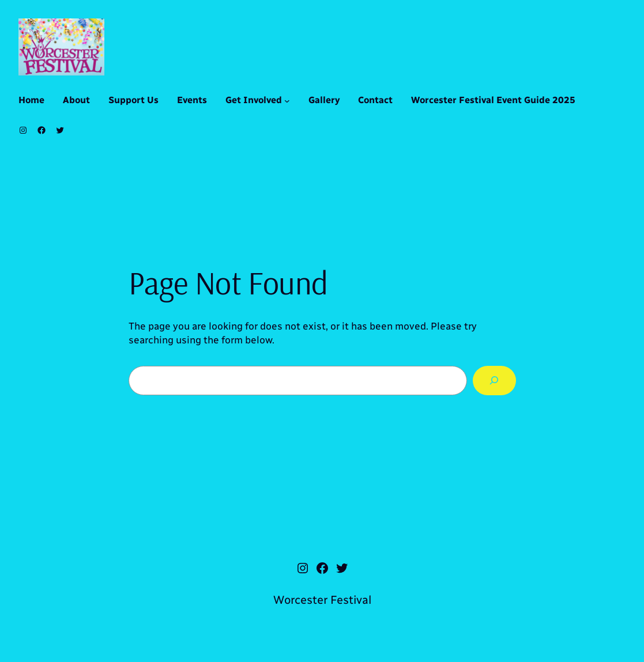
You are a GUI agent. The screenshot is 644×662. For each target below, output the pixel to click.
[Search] (494, 381)
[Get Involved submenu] (287, 101)
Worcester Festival (322, 600)
